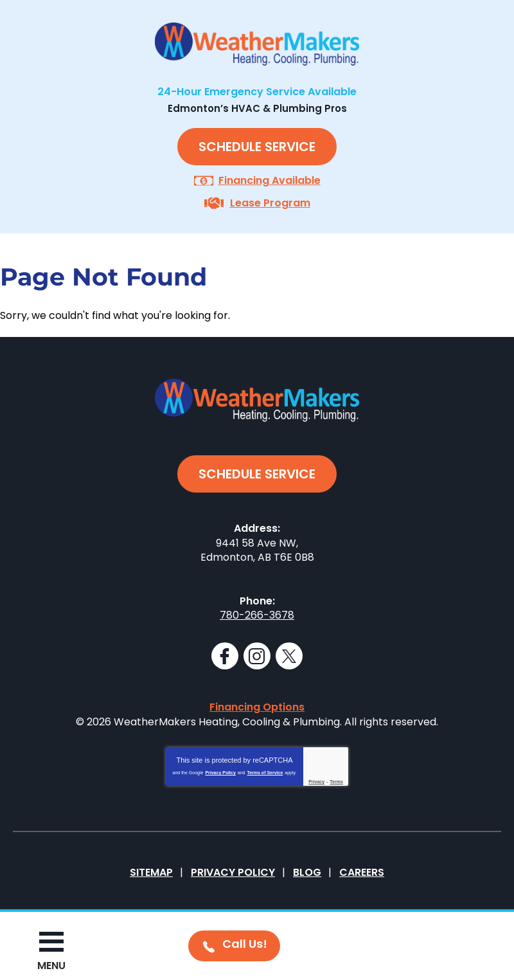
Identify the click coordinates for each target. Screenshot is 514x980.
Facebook (225, 656)
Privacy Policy (220, 773)
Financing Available (270, 180)
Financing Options (257, 707)
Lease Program (270, 203)
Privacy (316, 782)
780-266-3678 (257, 615)
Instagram (257, 656)
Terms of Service (265, 773)
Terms (336, 782)
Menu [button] (51, 966)
